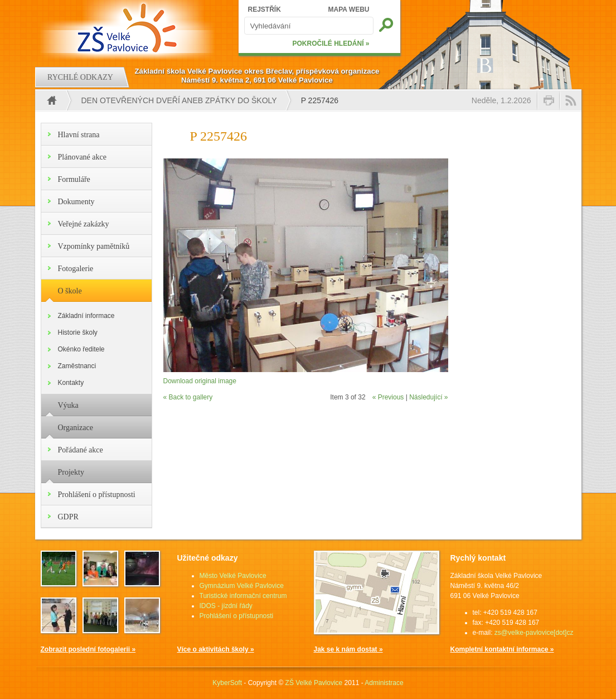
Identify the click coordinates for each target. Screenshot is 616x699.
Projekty (71, 472)
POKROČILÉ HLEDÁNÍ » (331, 44)
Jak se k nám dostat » (348, 649)
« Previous (388, 397)
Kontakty (71, 383)
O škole (70, 291)
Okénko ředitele (81, 349)
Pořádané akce (81, 450)
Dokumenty (76, 202)
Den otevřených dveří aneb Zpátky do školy (179, 100)
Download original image (200, 381)
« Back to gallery (188, 397)
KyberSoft (227, 683)
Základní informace (86, 316)
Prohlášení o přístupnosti (97, 495)
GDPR (68, 517)
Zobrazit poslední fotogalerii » (88, 649)
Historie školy (78, 332)
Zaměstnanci (77, 366)
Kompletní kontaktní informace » (502, 649)
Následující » (428, 397)
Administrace (384, 683)
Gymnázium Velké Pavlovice (242, 586)
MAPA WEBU (349, 9)
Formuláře (74, 179)
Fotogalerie (76, 269)
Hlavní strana (79, 135)
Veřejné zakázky (84, 224)
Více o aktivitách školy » (216, 649)
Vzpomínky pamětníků (94, 246)
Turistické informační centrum (243, 596)
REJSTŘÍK (265, 9)
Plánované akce (82, 157)
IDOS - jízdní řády (226, 606)
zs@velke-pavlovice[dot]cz (534, 633)
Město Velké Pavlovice (233, 576)
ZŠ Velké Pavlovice (314, 683)
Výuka (68, 405)
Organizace (76, 428)
